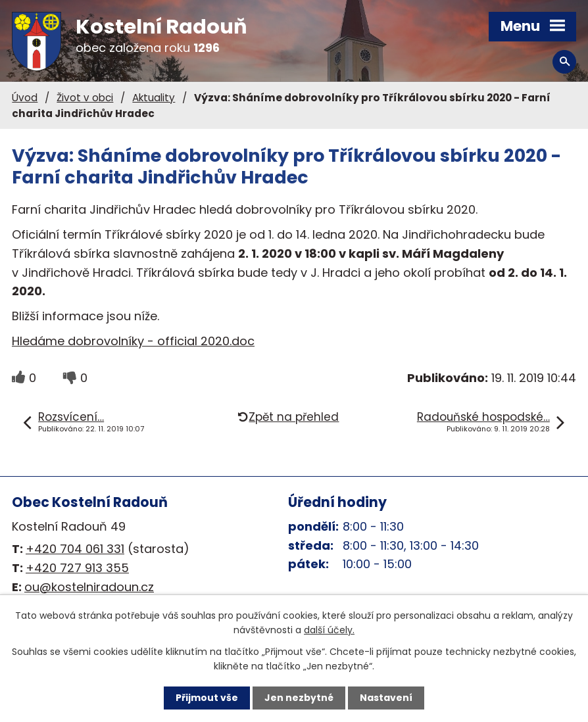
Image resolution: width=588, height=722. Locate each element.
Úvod (25, 98)
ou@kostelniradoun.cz (89, 587)
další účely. (329, 630)
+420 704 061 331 (75, 549)
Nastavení (386, 698)
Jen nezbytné (299, 698)
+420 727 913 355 (77, 568)
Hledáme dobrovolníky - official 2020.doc (133, 341)
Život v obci (85, 98)
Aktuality (154, 98)
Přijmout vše (207, 698)
